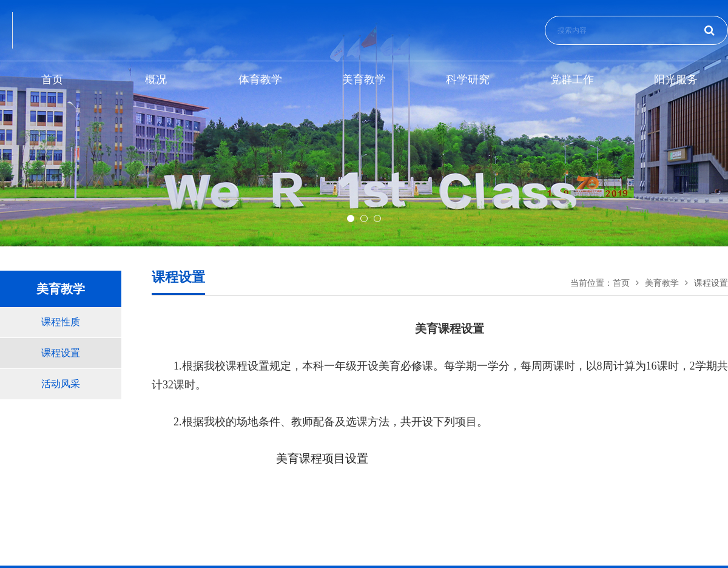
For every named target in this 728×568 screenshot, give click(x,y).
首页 (52, 79)
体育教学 (260, 79)
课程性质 (61, 322)
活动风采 (61, 384)
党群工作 (572, 79)
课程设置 (61, 353)
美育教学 (364, 79)
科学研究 (468, 79)
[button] (351, 218)
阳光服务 (676, 79)
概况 (156, 79)
